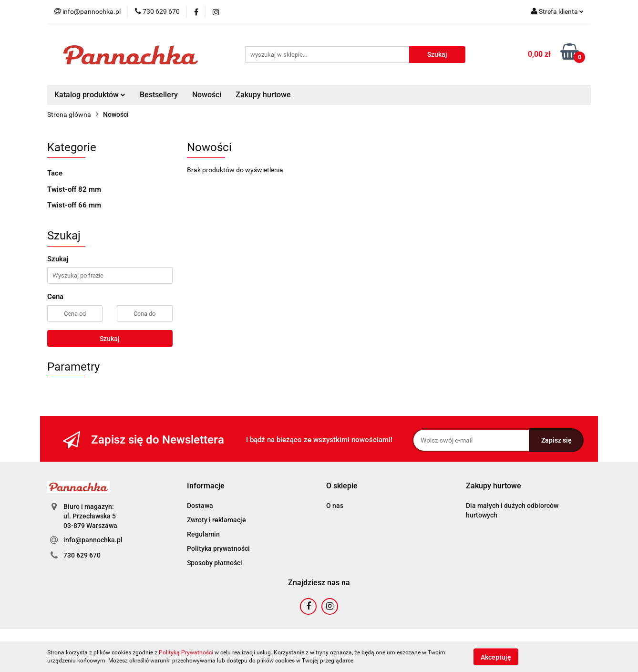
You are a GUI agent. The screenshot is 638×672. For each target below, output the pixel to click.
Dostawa (200, 506)
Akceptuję (496, 657)
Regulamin (203, 534)
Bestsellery (159, 95)
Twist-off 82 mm (74, 189)
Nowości (207, 95)
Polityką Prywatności (186, 652)
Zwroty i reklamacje (216, 520)
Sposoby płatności (215, 563)
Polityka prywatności (218, 548)
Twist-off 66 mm (74, 205)
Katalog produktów (90, 95)
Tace (55, 173)
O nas (335, 506)
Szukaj (110, 339)
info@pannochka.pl (93, 540)
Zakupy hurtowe (263, 95)
